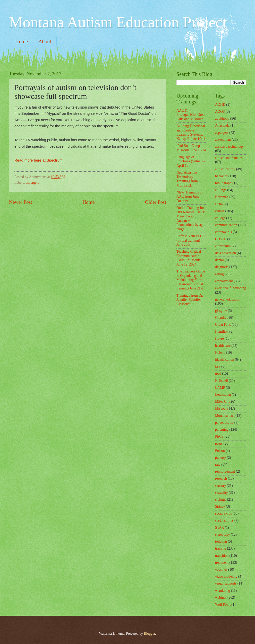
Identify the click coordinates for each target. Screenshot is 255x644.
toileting (221, 541)
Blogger (149, 634)
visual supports (226, 583)
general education (228, 299)
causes (220, 211)
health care (223, 346)
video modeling (226, 576)
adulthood (222, 118)
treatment (222, 563)
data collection (226, 253)
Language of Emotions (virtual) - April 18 (191, 161)
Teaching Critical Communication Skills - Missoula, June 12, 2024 (189, 258)
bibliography (224, 183)
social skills (223, 513)
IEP (218, 367)
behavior (221, 176)
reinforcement (225, 471)
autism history (225, 169)
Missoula (222, 408)
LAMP (220, 388)
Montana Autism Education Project (118, 22)
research (221, 478)
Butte (219, 204)
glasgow (221, 311)
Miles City (223, 402)
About (45, 41)
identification (225, 360)
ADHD (220, 105)
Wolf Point (223, 605)
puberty (220, 458)
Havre (219, 338)
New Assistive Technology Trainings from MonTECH (187, 179)
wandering (223, 591)
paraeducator (224, 423)
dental (219, 260)
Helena (220, 353)
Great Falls (223, 325)
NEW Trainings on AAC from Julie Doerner (190, 197)
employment (224, 281)
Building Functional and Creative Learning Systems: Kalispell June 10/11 (191, 132)
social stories (224, 521)
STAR (219, 528)
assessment (223, 140)
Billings (221, 190)
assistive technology (229, 147)
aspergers (32, 183)
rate (218, 465)
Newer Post (21, 202)
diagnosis (222, 267)
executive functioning (231, 288)
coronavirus (223, 232)
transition (222, 556)
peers (219, 443)
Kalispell (222, 381)
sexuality (222, 493)
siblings (221, 500)
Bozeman (222, 197)
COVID (221, 239)
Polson (220, 451)
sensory (220, 486)
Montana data (225, 416)
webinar (221, 598)
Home (22, 41)
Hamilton (222, 332)
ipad (218, 373)
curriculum (223, 246)
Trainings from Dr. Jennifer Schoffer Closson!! (190, 300)
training (221, 548)
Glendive (222, 318)
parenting (222, 430)
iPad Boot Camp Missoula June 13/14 (191, 148)
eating (219, 274)
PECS (219, 436)
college (220, 218)
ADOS (220, 112)
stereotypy (222, 535)
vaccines (221, 570)
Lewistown (223, 395)
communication (226, 225)
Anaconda (222, 125)
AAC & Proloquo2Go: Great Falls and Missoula (191, 115)
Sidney (220, 506)
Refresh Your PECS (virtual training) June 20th (190, 240)
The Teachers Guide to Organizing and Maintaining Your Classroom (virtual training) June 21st (191, 280)
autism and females (229, 158)
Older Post (156, 202)
